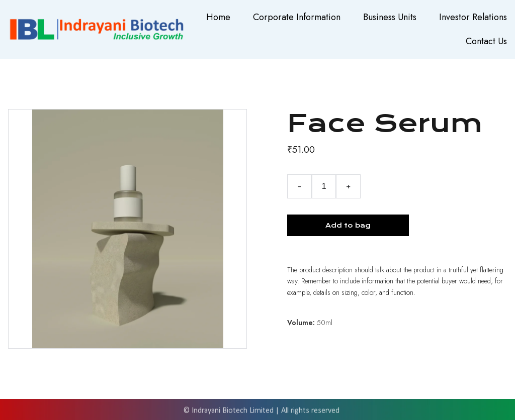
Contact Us (486, 41)
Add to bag (348, 225)
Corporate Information (297, 17)
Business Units (390, 17)
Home (218, 17)
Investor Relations (473, 17)
